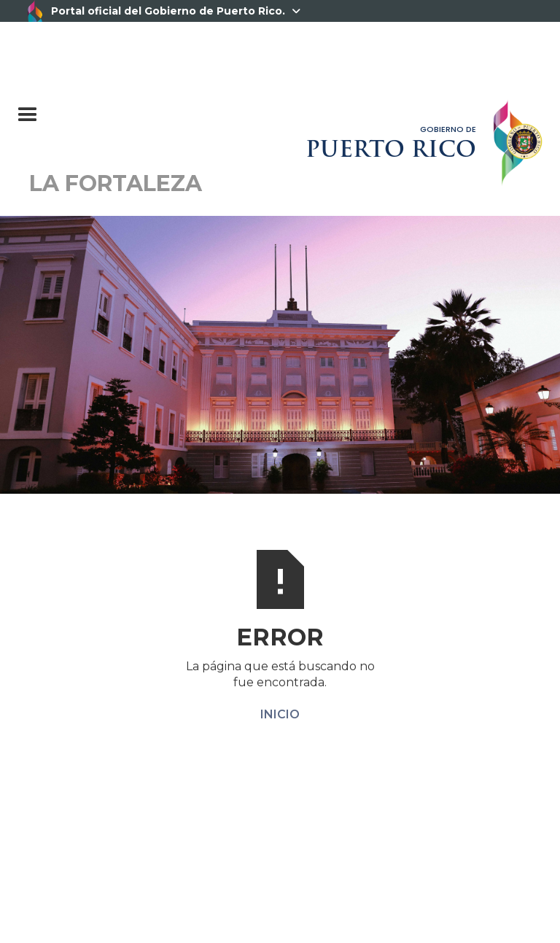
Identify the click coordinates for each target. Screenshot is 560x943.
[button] (100, 108)
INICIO (280, 714)
